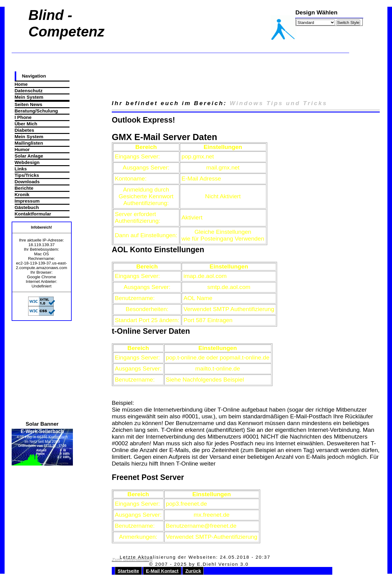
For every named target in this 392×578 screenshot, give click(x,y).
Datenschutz (29, 91)
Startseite (128, 571)
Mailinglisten (29, 143)
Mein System (29, 97)
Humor (22, 149)
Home (21, 84)
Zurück (193, 571)
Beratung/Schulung (36, 111)
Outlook (126, 120)
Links (21, 169)
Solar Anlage (29, 156)
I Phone (23, 117)
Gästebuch (27, 207)
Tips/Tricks (27, 175)
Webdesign (27, 162)
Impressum (27, 201)
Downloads (27, 182)
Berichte (24, 188)
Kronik (22, 194)
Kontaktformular (33, 214)
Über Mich (26, 124)
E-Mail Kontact (162, 571)
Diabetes (24, 130)
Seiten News (28, 104)
